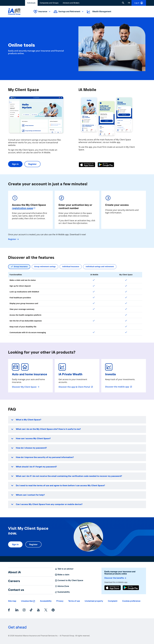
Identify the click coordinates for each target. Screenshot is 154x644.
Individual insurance (71, 266)
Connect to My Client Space (69, 580)
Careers (14, 581)
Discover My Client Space (26, 387)
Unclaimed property (94, 601)
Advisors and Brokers (71, 3)
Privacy (60, 601)
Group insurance (21, 266)
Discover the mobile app (119, 387)
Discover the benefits (115, 578)
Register (32, 164)
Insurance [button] (42, 12)
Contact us (16, 590)
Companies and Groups (49, 3)
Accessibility (46, 601)
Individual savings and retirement (100, 266)
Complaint (113, 601)
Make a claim (62, 575)
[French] (129, 3)
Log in (139, 3)
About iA (14, 572)
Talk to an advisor (64, 569)
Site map (12, 601)
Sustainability (62, 592)
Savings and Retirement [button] (69, 12)
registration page (23, 208)
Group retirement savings (45, 266)
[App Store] (87, 165)
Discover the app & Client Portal (76, 387)
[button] (123, 3)
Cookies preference (131, 601)
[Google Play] (106, 165)
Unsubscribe (27, 601)
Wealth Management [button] (99, 12)
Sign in (15, 164)
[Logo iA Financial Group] (14, 12)
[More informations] (35, 208)
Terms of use (74, 601)
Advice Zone (62, 586)
